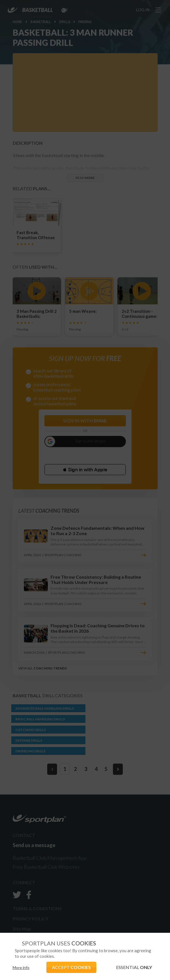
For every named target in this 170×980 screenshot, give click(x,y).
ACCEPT (71, 967)
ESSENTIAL (134, 967)
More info (21, 967)
